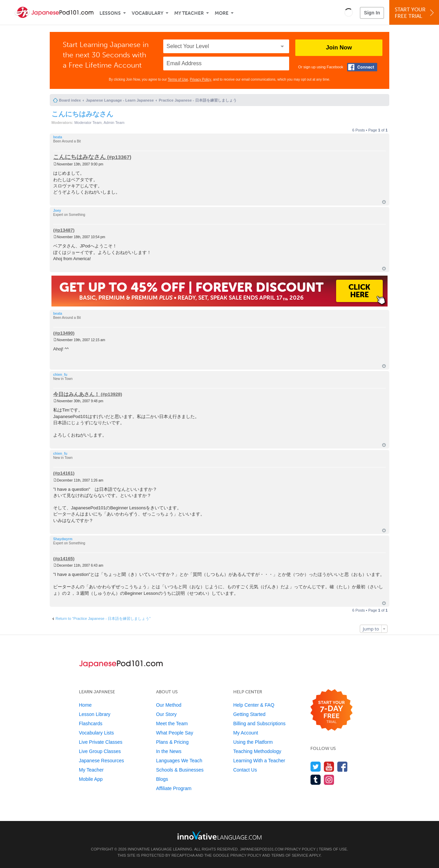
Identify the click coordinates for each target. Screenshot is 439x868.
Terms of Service (290, 855)
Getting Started (249, 714)
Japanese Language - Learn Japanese (120, 100)
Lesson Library (95, 714)
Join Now (339, 48)
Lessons (110, 13)
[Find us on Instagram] (329, 780)
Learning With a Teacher (259, 761)
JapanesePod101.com (262, 849)
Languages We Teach (179, 761)
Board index (70, 100)
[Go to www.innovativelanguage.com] (219, 835)
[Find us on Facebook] (342, 767)
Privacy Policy (201, 79)
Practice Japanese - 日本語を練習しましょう (198, 100)
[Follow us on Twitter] (316, 767)
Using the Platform (253, 742)
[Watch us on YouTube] (329, 767)
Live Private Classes (101, 742)
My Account (246, 733)
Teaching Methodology (257, 751)
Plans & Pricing (172, 742)
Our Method (169, 705)
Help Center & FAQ (254, 705)
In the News (169, 751)
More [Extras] (222, 13)
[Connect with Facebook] (362, 67)
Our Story (166, 714)
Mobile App (91, 779)
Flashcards (91, 724)
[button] (349, 12)
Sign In (372, 13)
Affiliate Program (174, 788)
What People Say (175, 733)
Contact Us (245, 770)
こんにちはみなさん (82, 114)
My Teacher (189, 13)
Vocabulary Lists (96, 733)
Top (384, 202)
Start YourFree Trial (415, 13)
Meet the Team (172, 724)
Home (85, 705)
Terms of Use (178, 79)
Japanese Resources (102, 761)
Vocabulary (147, 13)
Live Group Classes (100, 751)
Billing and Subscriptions (259, 724)
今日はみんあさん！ (76, 394)
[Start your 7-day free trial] (331, 710)
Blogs (162, 779)
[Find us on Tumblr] (316, 780)
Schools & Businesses (180, 770)
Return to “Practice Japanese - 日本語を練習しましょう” (103, 618)
